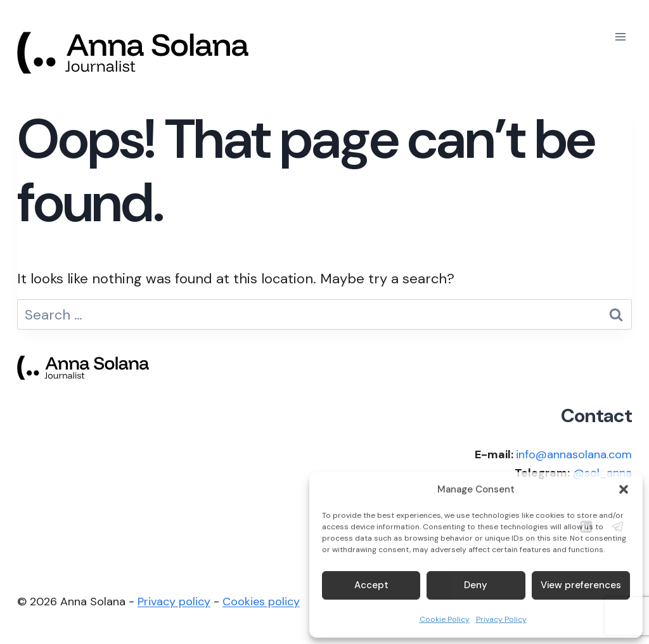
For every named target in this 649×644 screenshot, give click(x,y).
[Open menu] (620, 36)
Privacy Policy (501, 619)
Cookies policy (261, 602)
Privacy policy (174, 602)
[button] (624, 489)
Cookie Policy (445, 619)
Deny (476, 585)
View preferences (581, 585)
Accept (371, 585)
